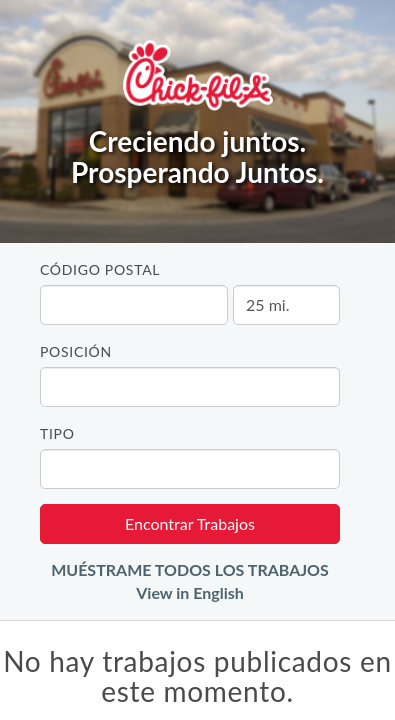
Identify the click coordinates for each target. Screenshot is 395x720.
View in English (190, 592)
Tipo (57, 433)
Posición (76, 351)
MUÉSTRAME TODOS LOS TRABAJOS (190, 569)
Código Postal (100, 269)
